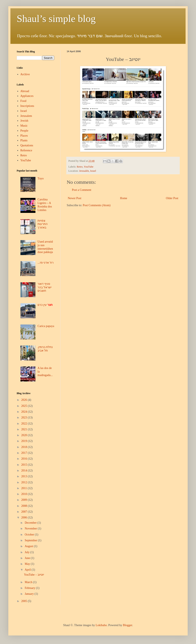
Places (24, 136)
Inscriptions (27, 106)
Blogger (127, 625)
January (30, 594)
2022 (25, 424)
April (28, 570)
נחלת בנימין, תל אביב (45, 349)
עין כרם (45, 305)
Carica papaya (46, 326)
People (24, 131)
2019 (25, 441)
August (29, 546)
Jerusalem (26, 116)
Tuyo (41, 178)
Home (124, 198)
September (31, 540)
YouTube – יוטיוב (34, 575)
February (30, 588)
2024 (25, 412)
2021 (25, 429)
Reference (26, 150)
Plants (24, 140)
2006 (25, 518)
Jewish (24, 121)
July (27, 552)
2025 (25, 406)
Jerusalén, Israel (87, 171)
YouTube (89, 167)
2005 (25, 601)
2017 (25, 453)
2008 (25, 506)
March (29, 582)
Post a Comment (82, 190)
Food (23, 101)
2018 (25, 447)
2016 (25, 459)
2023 (25, 418)
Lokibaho (101, 625)
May (28, 564)
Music (24, 126)
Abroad (25, 91)
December (31, 523)
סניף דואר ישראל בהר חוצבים (45, 287)
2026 (25, 400)
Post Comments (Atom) (97, 205)
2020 (25, 435)
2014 (25, 471)
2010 (25, 494)
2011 (24, 488)
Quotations (27, 145)
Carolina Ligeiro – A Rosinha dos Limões (45, 205)
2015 (25, 465)
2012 (25, 482)
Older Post (172, 198)
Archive (25, 74)
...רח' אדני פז (46, 263)
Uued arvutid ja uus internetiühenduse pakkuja (45, 247)
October (30, 535)
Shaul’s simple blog (56, 19)
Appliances (27, 96)
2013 (25, 476)
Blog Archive (24, 393)
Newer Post (75, 198)
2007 (25, 512)
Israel (24, 111)
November (31, 529)
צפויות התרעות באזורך (43, 224)
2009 (25, 500)
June (28, 558)
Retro (80, 167)
